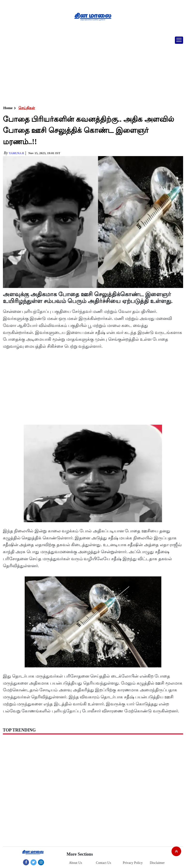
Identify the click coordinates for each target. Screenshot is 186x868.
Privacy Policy (133, 863)
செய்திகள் (27, 108)
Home (8, 108)
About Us (75, 863)
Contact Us (104, 863)
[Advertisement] (91, 69)
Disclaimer (157, 863)
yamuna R (16, 153)
